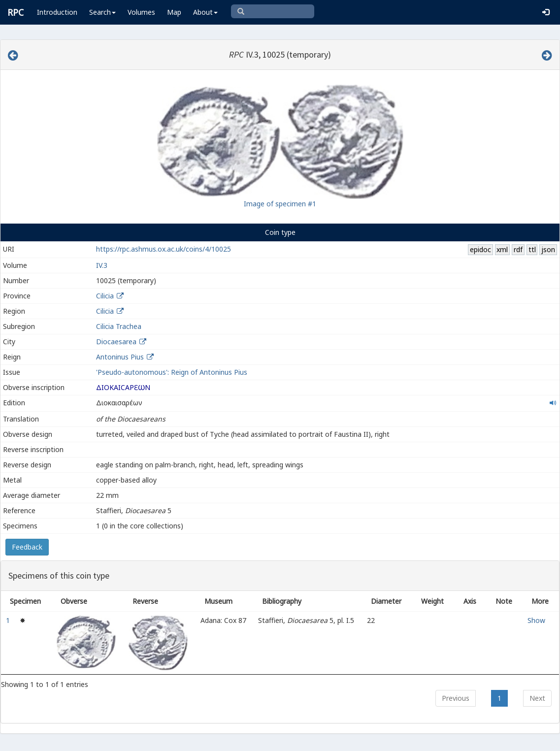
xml (502, 249)
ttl (532, 249)
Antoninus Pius (120, 357)
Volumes (141, 12)
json (548, 249)
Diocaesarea (116, 342)
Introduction (57, 12)
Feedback (27, 547)
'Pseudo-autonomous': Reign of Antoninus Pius (172, 372)
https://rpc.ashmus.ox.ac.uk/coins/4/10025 (164, 249)
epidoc (480, 249)
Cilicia (105, 296)
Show (536, 620)
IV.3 (102, 265)
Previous (456, 698)
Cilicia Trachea (119, 326)
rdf (518, 249)
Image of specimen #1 (280, 204)
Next (537, 698)
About (205, 12)
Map (174, 12)
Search (102, 12)
